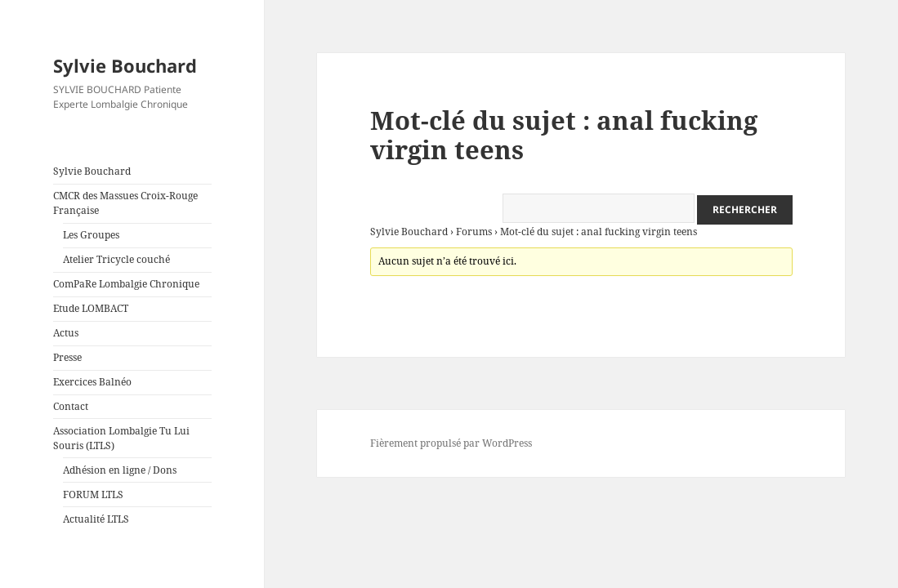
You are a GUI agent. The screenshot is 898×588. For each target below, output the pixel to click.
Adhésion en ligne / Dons (120, 470)
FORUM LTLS (93, 494)
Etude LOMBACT (91, 308)
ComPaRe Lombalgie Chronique (126, 284)
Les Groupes (91, 235)
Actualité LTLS (96, 519)
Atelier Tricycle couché (116, 259)
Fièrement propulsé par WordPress (451, 443)
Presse (67, 357)
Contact (71, 406)
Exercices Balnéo (92, 382)
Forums (474, 232)
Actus (66, 333)
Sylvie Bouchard (125, 65)
